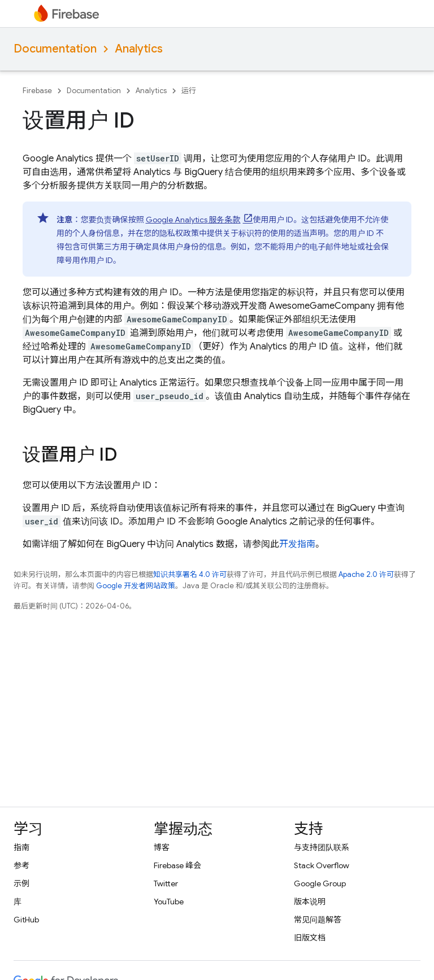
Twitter (166, 883)
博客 (162, 847)
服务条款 (193, 220)
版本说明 (310, 902)
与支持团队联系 (322, 847)
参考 (21, 865)
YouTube (169, 902)
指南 (21, 847)
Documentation (55, 49)
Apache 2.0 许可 (366, 574)
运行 (189, 91)
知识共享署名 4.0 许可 (190, 574)
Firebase (37, 91)
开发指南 (297, 544)
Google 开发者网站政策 (136, 586)
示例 (21, 883)
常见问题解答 (318, 920)
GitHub (26, 920)
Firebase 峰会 (177, 865)
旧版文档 (310, 938)
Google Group (320, 883)
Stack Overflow (322, 865)
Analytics (139, 49)
